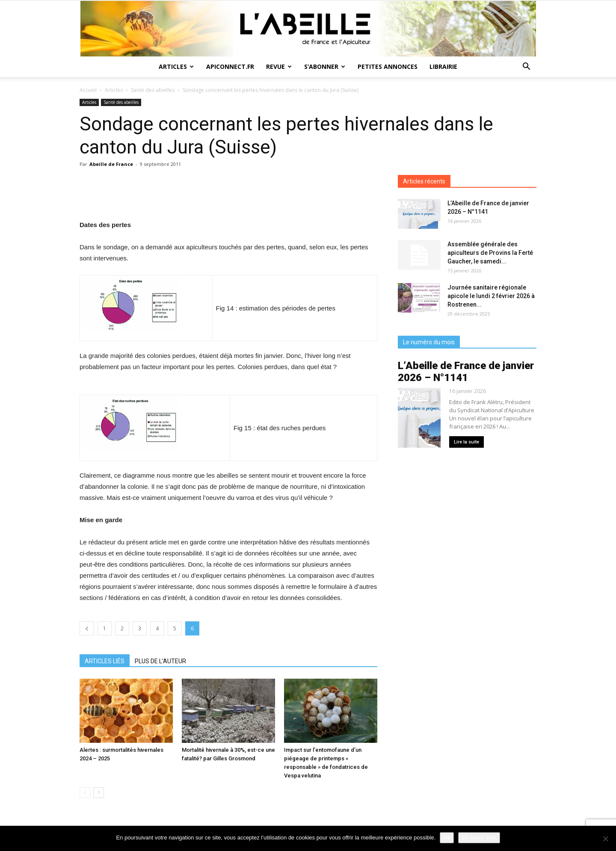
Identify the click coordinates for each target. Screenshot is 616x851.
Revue (279, 66)
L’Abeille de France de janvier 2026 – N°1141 (466, 372)
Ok (447, 838)
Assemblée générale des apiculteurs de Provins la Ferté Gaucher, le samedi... (490, 253)
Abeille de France (111, 164)
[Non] (605, 839)
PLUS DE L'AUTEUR (160, 661)
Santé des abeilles (153, 90)
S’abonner (325, 66)
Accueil (88, 90)
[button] (526, 67)
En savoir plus (479, 838)
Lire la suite (466, 442)
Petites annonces (388, 66)
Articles (176, 66)
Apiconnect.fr (230, 66)
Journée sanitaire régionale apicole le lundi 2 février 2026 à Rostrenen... (491, 296)
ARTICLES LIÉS (105, 661)
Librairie (443, 66)
